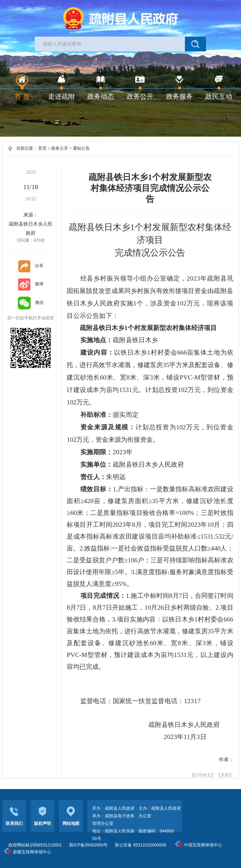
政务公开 (60, 148)
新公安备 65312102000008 (141, 845)
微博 (31, 284)
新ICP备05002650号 (89, 845)
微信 (31, 302)
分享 (31, 266)
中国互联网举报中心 (199, 845)
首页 (42, 148)
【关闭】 (225, 775)
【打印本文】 (203, 775)
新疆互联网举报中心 (28, 852)
